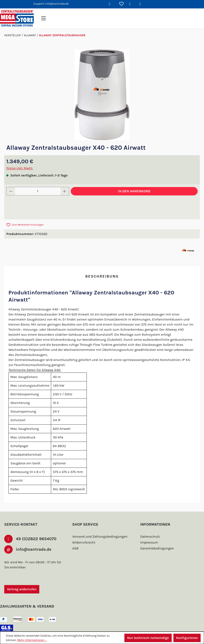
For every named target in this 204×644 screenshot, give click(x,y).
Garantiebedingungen (156, 536)
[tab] (102, 277)
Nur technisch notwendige (147, 638)
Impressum (149, 530)
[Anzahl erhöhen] (65, 191)
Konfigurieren (187, 638)
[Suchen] (111, 4)
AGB (76, 536)
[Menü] (44, 18)
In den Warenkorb (134, 191)
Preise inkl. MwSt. (20, 168)
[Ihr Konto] (132, 4)
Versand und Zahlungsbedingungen (99, 524)
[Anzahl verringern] (11, 191)
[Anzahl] (38, 191)
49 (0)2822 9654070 (35, 527)
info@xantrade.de (34, 537)
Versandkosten (89, 629)
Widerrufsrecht (83, 530)
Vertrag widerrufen (22, 577)
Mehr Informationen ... (32, 640)
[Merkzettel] (121, 4)
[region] (102, 95)
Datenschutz (150, 524)
